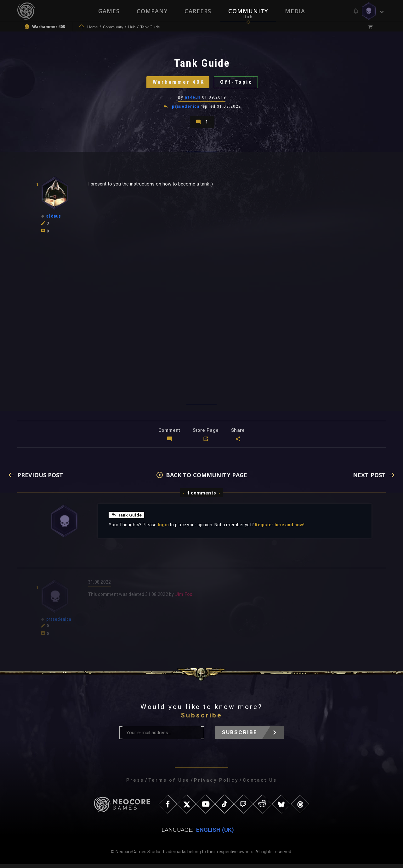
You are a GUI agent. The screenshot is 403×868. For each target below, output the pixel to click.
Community (248, 11)
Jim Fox (184, 598)
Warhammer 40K (178, 83)
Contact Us (260, 784)
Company (152, 11)
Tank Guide (127, 518)
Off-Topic (238, 83)
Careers (198, 11)
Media (295, 11)
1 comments (201, 497)
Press (135, 784)
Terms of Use (169, 784)
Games (109, 11)
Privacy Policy (216, 784)
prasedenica (186, 108)
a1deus (193, 99)
